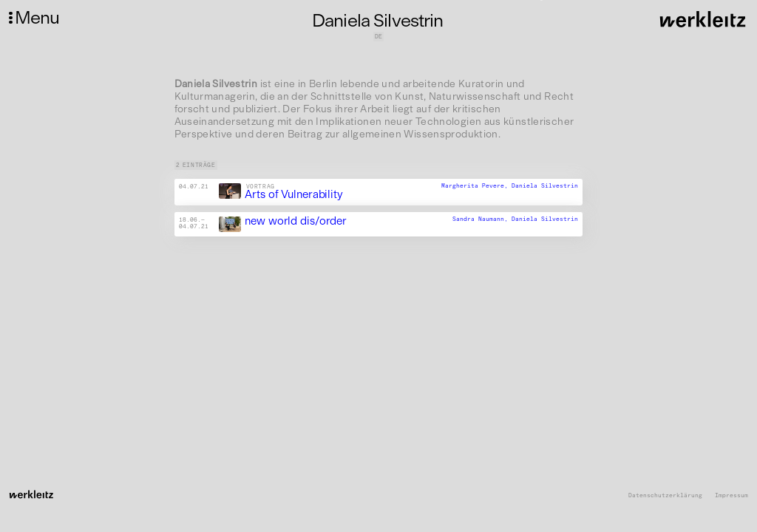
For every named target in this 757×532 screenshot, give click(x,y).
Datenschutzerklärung (665, 495)
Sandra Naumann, (482, 219)
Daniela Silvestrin (545, 185)
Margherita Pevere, (476, 185)
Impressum (731, 495)
